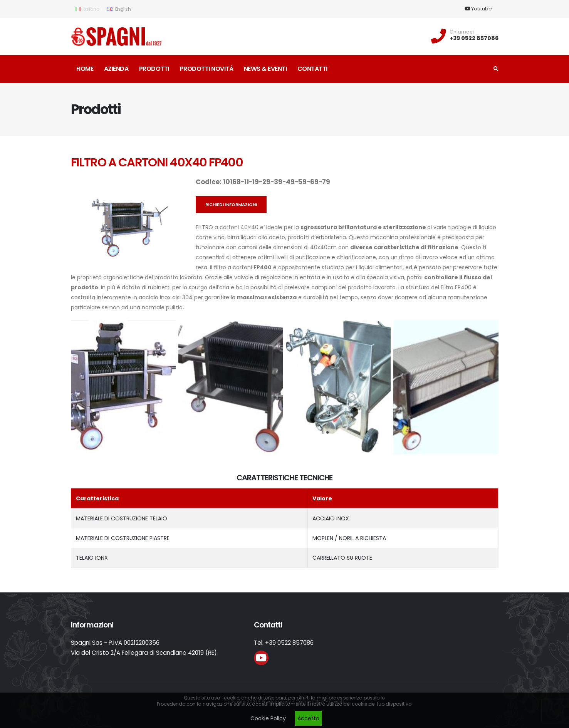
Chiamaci (462, 32)
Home (85, 69)
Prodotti (154, 69)
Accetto (308, 718)
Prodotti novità (207, 69)
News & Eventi (265, 69)
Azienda (116, 69)
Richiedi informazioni (231, 205)
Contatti (312, 69)
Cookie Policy (268, 718)
